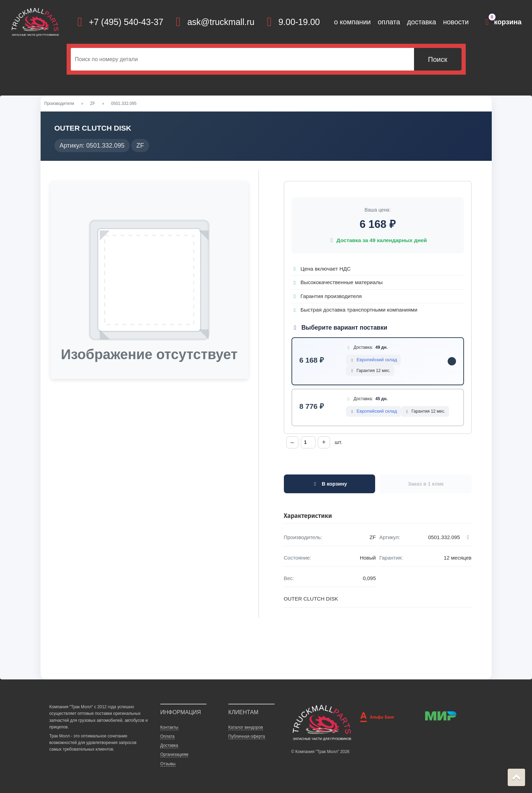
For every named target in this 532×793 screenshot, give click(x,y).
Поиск (437, 59)
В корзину (330, 485)
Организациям (174, 755)
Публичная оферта (247, 737)
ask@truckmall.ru (221, 22)
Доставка (169, 746)
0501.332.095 (124, 104)
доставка (422, 22)
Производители (59, 104)
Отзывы (168, 765)
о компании (353, 22)
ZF (92, 104)
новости (456, 22)
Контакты (169, 728)
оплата (389, 22)
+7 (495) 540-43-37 (126, 22)
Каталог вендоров (246, 728)
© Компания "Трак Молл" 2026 (320, 752)
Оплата (167, 737)
